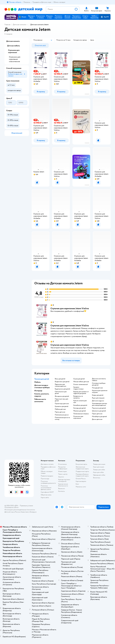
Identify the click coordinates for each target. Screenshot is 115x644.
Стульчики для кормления (78, 417)
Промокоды (45, 479)
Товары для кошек (99, 464)
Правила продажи (47, 476)
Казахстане (24, 512)
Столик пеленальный (81, 384)
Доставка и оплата (47, 464)
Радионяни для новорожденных (61, 385)
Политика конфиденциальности (48, 482)
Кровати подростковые (78, 388)
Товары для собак (99, 470)
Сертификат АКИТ (47, 492)
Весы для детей (60, 379)
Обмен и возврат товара (47, 472)
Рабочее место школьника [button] (40, 400)
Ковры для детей (98, 395)
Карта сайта (45, 498)
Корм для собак (98, 472)
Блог (77, 484)
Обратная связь (46, 495)
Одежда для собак (99, 475)
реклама (87, 94)
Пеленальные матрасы (81, 414)
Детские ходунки (98, 401)
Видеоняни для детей (62, 382)
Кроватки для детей (62, 406)
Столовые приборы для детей (99, 384)
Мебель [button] (37, 382)
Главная (7, 25)
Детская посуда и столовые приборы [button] (42, 386)
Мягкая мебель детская (81, 382)
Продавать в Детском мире (48, 468)
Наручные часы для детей (61, 400)
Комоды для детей (80, 408)
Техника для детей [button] (42, 379)
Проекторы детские (62, 404)
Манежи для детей (80, 411)
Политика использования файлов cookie (46, 488)
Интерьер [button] (38, 391)
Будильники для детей (62, 389)
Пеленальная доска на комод (62, 418)
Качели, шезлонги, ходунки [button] (42, 395)
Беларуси (33, 512)
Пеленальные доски (62, 415)
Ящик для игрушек (98, 398)
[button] (105, 17)
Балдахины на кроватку (78, 397)
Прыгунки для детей (99, 408)
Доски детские (97, 419)
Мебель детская (60, 409)
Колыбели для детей (80, 405)
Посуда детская (97, 388)
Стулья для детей (79, 379)
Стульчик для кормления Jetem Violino (70, 308)
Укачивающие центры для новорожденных (100, 404)
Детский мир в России (12, 512)
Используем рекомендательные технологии (20, 510)
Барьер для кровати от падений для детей (81, 393)
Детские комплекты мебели (99, 380)
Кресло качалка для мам (80, 402)
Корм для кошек (99, 467)
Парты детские (60, 412)
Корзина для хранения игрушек (100, 391)
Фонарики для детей (62, 396)
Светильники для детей (61, 393)
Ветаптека (97, 478)
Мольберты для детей (99, 417)
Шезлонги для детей (99, 411)
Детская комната (19, 25)
